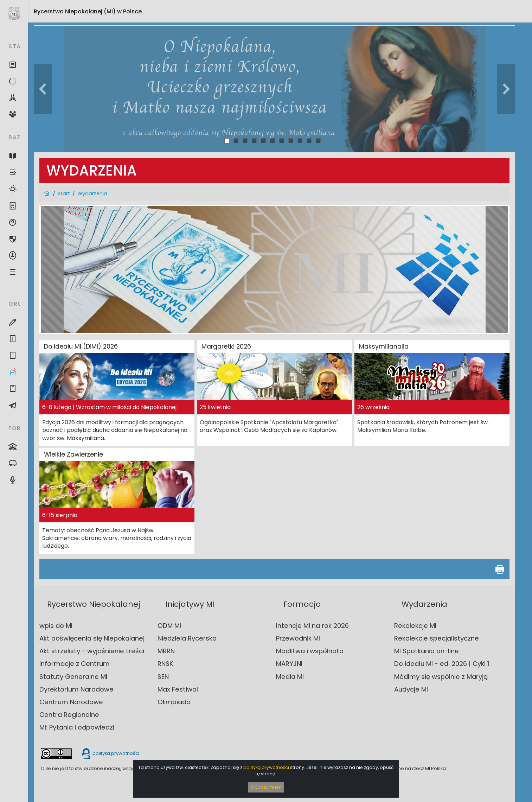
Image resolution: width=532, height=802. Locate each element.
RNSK (165, 664)
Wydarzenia (92, 193)
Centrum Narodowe (71, 702)
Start (64, 193)
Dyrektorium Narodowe (76, 689)
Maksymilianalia (384, 346)
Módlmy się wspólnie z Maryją (441, 677)
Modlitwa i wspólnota (310, 651)
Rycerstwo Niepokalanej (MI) (88, 11)
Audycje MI (411, 689)
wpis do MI (56, 626)
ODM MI (169, 626)
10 (309, 141)
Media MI (290, 677)
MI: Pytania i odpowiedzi (77, 727)
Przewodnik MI (298, 638)
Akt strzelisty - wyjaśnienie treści (92, 651)
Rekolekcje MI (415, 626)
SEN (163, 677)
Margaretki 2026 (226, 346)
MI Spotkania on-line (427, 651)
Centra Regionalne (69, 715)
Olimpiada (174, 702)
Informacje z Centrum (75, 664)
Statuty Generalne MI (73, 677)
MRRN (166, 651)
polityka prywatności (110, 753)
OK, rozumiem (266, 787)
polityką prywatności (266, 767)
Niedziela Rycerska (187, 638)
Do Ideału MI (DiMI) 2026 (81, 346)
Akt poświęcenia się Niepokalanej (92, 638)
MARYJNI (289, 664)
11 (318, 141)
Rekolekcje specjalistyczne (437, 638)
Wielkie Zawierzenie (73, 454)
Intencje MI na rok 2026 (312, 626)
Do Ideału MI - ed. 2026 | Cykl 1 (442, 664)
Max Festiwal (178, 689)
